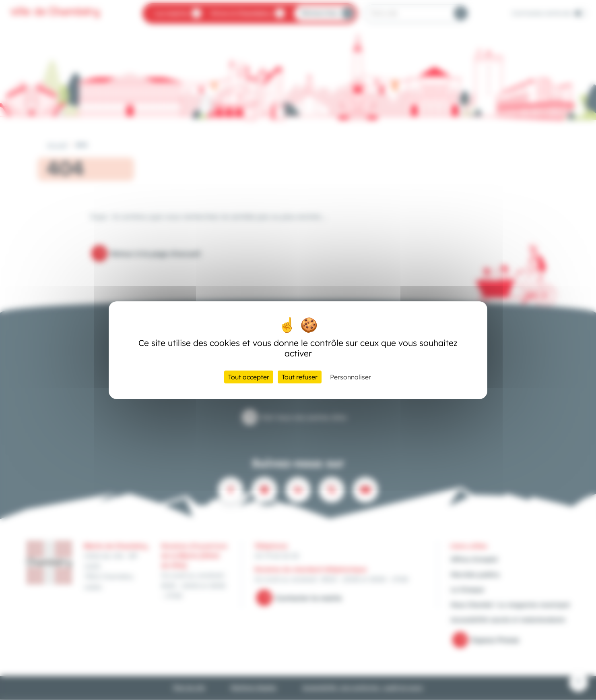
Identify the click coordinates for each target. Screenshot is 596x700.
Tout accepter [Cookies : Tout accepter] (249, 377)
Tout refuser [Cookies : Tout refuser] (300, 377)
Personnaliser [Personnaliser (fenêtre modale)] (351, 377)
